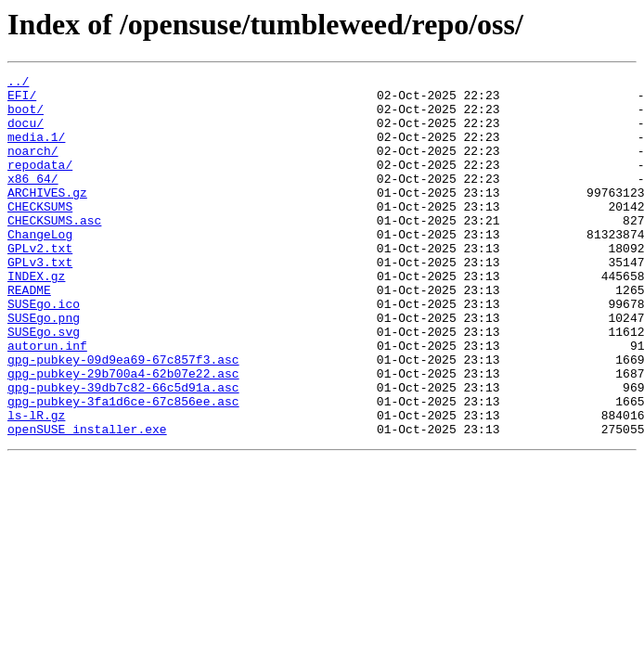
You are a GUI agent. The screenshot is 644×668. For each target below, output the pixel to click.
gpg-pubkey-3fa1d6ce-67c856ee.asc (123, 468)
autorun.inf (47, 401)
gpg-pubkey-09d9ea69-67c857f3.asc (123, 417)
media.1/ (36, 150)
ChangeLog (40, 267)
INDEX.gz (36, 317)
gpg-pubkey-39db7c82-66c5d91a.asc (123, 451)
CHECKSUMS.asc (54, 250)
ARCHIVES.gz (47, 217)
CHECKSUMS (40, 234)
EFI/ (22, 100)
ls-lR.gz (36, 484)
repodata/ (40, 184)
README (29, 334)
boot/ (26, 117)
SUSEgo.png (44, 367)
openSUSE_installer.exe (87, 501)
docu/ (26, 134)
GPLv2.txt (40, 284)
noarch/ (33, 167)
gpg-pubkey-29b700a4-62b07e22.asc (123, 434)
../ (18, 83)
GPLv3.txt (40, 301)
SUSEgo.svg (44, 384)
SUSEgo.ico (44, 351)
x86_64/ (33, 200)
